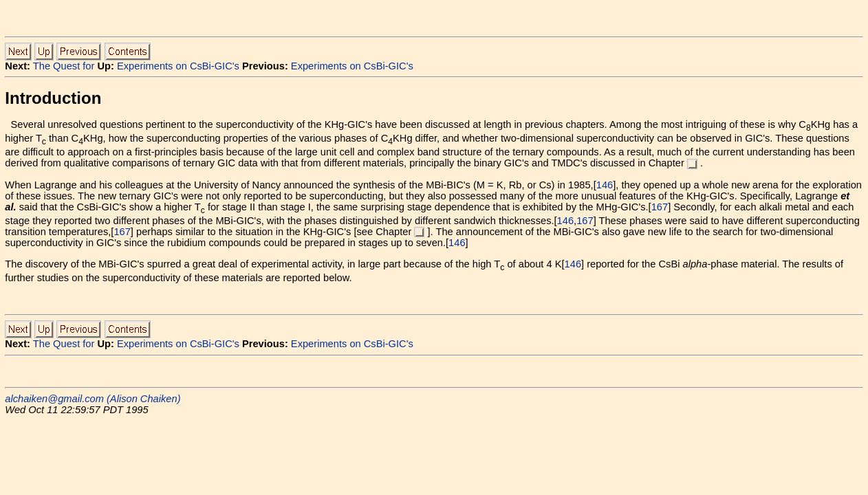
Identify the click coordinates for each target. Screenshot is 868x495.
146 (605, 185)
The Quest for (64, 66)
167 (660, 207)
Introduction (53, 98)
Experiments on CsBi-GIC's (178, 66)
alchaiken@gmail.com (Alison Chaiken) (93, 399)
